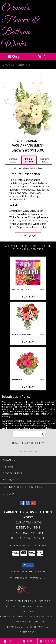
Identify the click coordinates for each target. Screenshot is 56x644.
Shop (14, 56)
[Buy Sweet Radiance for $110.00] (28, 236)
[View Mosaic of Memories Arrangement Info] (28, 318)
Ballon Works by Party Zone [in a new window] (28, 578)
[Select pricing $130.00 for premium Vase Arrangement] (44, 160)
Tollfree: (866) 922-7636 (28, 538)
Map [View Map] (28, 641)
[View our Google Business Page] (28, 504)
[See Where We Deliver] (28, 451)
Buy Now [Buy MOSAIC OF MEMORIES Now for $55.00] (28, 341)
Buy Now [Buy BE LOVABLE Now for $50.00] (28, 387)
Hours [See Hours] (47, 641)
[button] (28, 566)
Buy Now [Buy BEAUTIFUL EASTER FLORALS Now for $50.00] (28, 296)
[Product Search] (29, 434)
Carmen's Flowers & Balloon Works (20, 26)
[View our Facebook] (23, 504)
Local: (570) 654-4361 (28, 533)
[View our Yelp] (33, 504)
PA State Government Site (40, 617)
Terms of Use (28, 632)
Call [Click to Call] (9, 641)
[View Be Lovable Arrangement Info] (28, 363)
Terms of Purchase (37, 627)
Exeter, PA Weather (11, 617)
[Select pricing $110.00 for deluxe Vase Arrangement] (29, 160)
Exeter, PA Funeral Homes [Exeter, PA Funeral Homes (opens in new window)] (21, 601)
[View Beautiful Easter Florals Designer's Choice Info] (28, 273)
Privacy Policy (15, 627)
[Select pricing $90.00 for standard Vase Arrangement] (13, 160)
